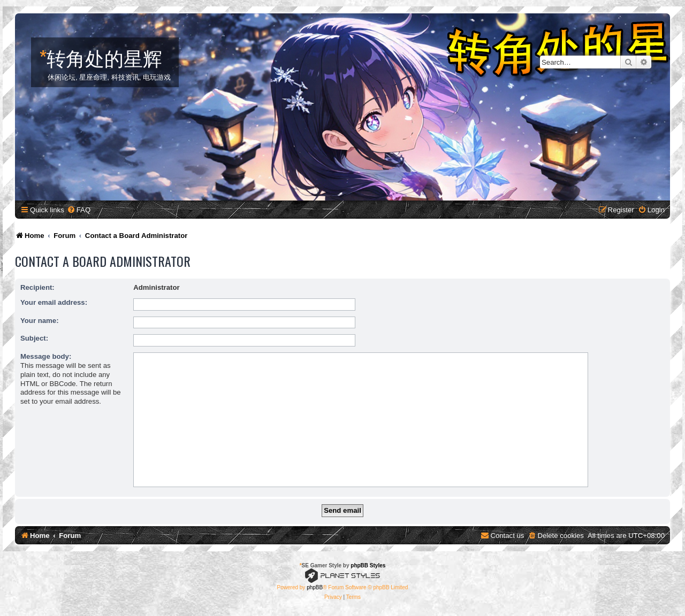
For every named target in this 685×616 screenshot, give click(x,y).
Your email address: (54, 302)
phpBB (315, 587)
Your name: (40, 321)
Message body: (46, 356)
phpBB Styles (368, 565)
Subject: (34, 338)
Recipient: (37, 287)
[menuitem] (79, 210)
